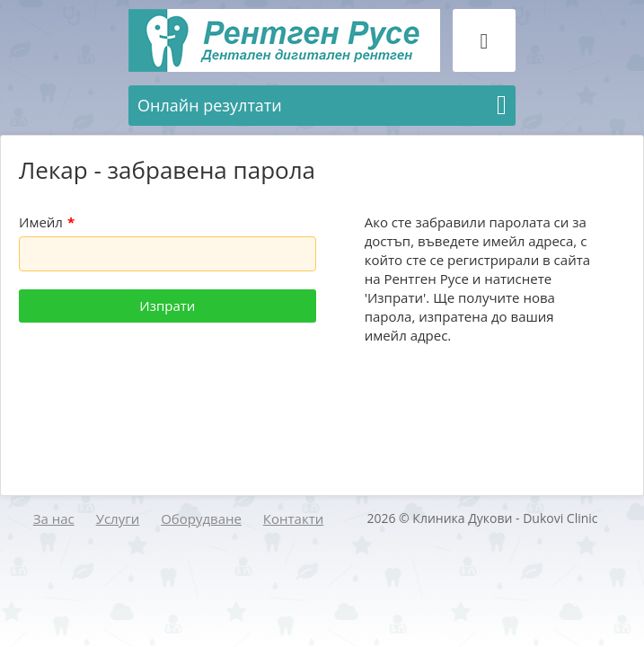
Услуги (118, 518)
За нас (54, 518)
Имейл (47, 222)
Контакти (293, 518)
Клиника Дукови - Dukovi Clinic (505, 518)
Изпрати (167, 306)
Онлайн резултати (322, 105)
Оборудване (201, 518)
